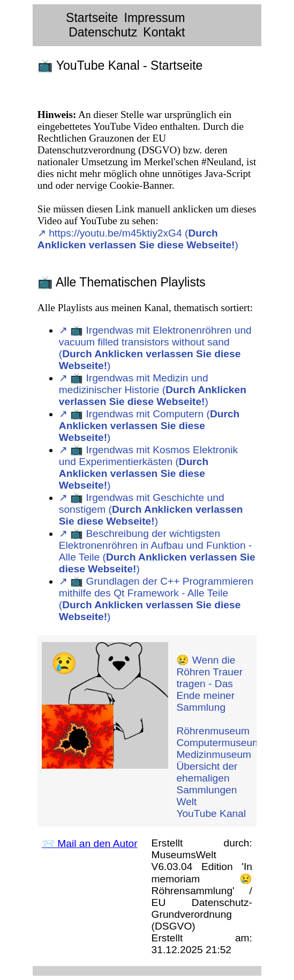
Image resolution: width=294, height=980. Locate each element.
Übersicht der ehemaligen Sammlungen (207, 778)
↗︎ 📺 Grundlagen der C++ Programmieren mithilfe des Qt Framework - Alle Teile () (156, 599)
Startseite (92, 18)
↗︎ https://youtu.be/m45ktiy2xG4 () (138, 239)
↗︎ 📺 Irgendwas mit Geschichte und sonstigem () (151, 509)
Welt (186, 802)
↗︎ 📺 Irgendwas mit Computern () (149, 426)
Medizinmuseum (214, 754)
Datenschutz (103, 32)
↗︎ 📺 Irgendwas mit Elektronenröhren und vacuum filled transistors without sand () (155, 348)
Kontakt (164, 32)
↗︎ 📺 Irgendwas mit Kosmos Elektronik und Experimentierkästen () (148, 467)
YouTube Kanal (211, 813)
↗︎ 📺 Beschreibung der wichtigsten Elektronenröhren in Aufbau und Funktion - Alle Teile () (157, 551)
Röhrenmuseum (213, 731)
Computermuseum (218, 743)
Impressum (155, 18)
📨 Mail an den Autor (90, 843)
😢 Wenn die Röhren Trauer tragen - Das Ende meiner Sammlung (209, 684)
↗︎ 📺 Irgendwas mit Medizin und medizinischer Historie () (153, 390)
